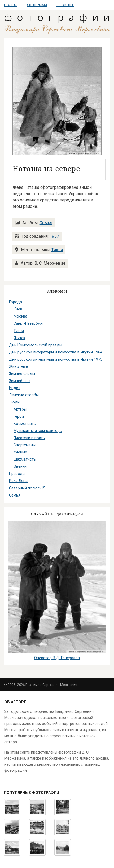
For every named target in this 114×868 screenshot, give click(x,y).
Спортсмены (25, 445)
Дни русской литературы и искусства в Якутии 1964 (56, 352)
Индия (15, 388)
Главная (11, 5)
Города (16, 302)
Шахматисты (25, 459)
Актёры (20, 409)
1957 (54, 236)
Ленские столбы (24, 395)
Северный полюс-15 (27, 488)
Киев (18, 309)
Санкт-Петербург (28, 323)
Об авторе (65, 5)
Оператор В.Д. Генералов (57, 658)
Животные (18, 367)
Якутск (19, 338)
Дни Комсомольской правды (36, 345)
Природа (17, 474)
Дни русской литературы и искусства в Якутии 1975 (56, 359)
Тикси (57, 250)
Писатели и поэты (29, 438)
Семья (46, 223)
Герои (19, 417)
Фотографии (37, 5)
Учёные (20, 452)
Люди (14, 402)
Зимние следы (22, 374)
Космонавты (25, 424)
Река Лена (18, 481)
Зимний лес (19, 381)
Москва (20, 316)
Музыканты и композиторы (38, 431)
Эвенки (20, 467)
